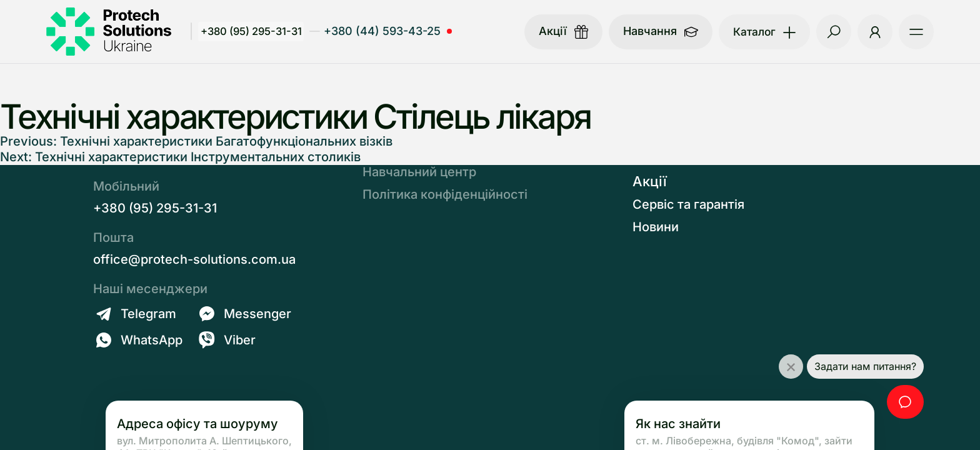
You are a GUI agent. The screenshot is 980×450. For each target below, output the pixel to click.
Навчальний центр (419, 172)
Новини (656, 227)
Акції (650, 181)
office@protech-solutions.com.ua (194, 259)
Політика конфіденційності (445, 194)
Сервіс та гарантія (688, 204)
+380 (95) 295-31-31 (253, 31)
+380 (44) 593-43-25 (385, 31)
